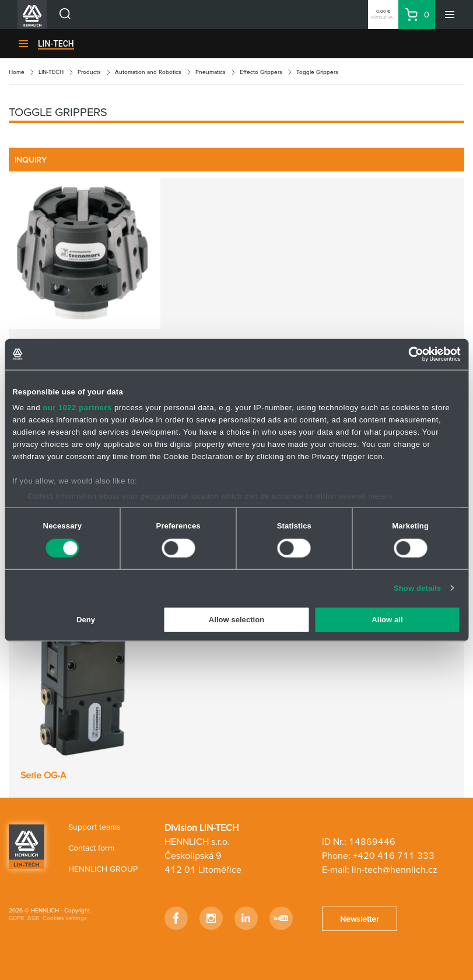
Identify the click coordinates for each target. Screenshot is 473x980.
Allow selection (236, 620)
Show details (417, 588)
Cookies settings (65, 918)
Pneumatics (211, 72)
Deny (86, 620)
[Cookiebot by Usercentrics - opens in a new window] (410, 354)
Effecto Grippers (261, 72)
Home (17, 72)
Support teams (94, 827)
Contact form (91, 848)
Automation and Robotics (148, 72)
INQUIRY (31, 160)
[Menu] (450, 15)
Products (89, 72)
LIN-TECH (56, 44)
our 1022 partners (77, 408)
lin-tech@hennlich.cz (395, 869)
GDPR (16, 918)
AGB (33, 918)
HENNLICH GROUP (103, 869)
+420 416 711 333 (394, 855)
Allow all (387, 620)
